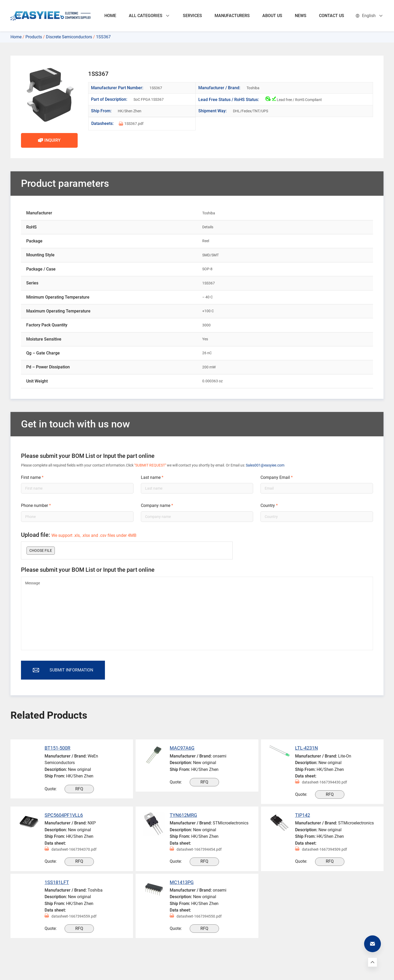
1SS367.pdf (131, 124)
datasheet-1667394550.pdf (196, 916)
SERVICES (192, 16)
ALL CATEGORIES (150, 16)
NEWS (301, 16)
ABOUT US (272, 16)
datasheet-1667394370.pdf (71, 849)
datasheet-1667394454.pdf (196, 849)
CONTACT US (332, 16)
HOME (110, 16)
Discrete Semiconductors (69, 37)
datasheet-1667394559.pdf (71, 916)
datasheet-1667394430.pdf (321, 782)
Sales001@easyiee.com (265, 465)
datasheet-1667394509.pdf (321, 849)
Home (16, 37)
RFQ (79, 789)
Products (34, 37)
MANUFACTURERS (232, 16)
